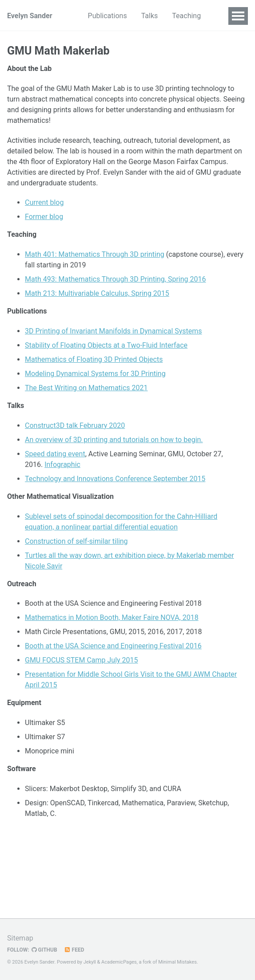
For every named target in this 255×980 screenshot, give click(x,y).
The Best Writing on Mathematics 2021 (86, 388)
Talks (150, 16)
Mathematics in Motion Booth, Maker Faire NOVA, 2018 (112, 617)
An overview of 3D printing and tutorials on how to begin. (114, 440)
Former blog (44, 217)
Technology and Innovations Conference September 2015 (115, 479)
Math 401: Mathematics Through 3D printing (95, 254)
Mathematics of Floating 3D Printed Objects (94, 359)
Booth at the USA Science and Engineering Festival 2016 (113, 646)
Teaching (186, 16)
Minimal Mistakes (177, 962)
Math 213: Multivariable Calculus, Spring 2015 (97, 293)
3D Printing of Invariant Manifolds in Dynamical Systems (114, 331)
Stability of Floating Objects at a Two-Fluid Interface (106, 345)
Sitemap (20, 938)
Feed (74, 950)
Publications (108, 16)
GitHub (44, 950)
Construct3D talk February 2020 (75, 425)
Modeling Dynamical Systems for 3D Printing (95, 374)
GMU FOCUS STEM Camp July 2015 (82, 660)
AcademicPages (119, 962)
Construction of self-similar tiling (76, 541)
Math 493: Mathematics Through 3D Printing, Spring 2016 (116, 279)
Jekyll (90, 962)
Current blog (44, 202)
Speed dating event (55, 454)
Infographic (62, 465)
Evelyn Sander (30, 16)
